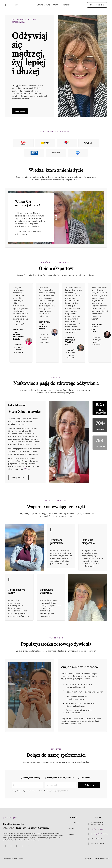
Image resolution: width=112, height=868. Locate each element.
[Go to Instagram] (23, 846)
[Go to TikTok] (28, 846)
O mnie (56, 5)
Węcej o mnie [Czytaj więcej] (18, 477)
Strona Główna (44, 5)
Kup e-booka (97, 5)
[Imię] (27, 785)
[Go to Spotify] (11, 846)
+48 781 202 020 (97, 829)
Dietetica (10, 818)
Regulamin (89, 859)
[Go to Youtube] (5, 846)
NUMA (27, 469)
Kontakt (66, 5)
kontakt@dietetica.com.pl (100, 834)
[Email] (60, 785)
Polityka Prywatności (102, 859)
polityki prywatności (62, 791)
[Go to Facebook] (17, 846)
